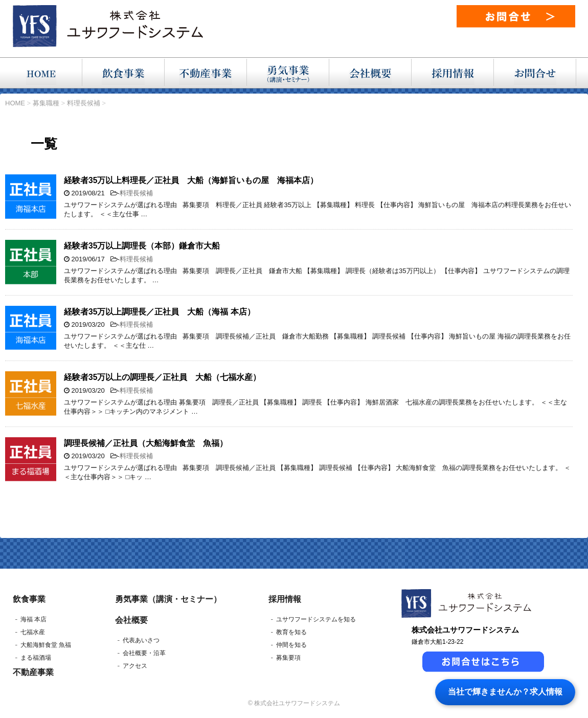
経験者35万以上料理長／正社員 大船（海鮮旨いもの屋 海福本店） (191, 180)
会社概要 (131, 620)
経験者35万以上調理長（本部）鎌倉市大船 (142, 246)
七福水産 (33, 632)
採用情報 (285, 599)
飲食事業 (29, 599)
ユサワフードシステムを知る (316, 619)
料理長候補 (136, 193)
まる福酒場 (36, 658)
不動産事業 (33, 672)
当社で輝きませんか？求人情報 (505, 692)
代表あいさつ (141, 640)
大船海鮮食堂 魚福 (46, 645)
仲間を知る (291, 645)
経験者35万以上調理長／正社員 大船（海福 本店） (160, 312)
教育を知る (291, 632)
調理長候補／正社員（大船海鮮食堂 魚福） (146, 443)
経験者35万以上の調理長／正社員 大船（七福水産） (162, 377)
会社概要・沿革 (144, 653)
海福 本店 (33, 619)
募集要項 (288, 658)
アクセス (135, 666)
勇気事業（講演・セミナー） (168, 599)
